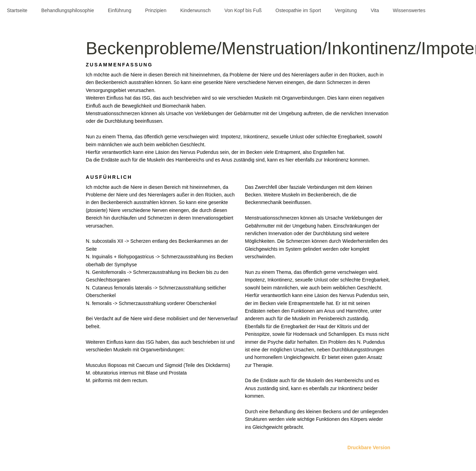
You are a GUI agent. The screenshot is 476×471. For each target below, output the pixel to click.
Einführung (120, 10)
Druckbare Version (369, 447)
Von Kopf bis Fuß (243, 10)
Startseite (17, 10)
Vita (375, 10)
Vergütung (346, 10)
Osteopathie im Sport (298, 10)
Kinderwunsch (195, 10)
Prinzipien (155, 10)
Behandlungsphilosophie (68, 10)
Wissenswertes (409, 10)
